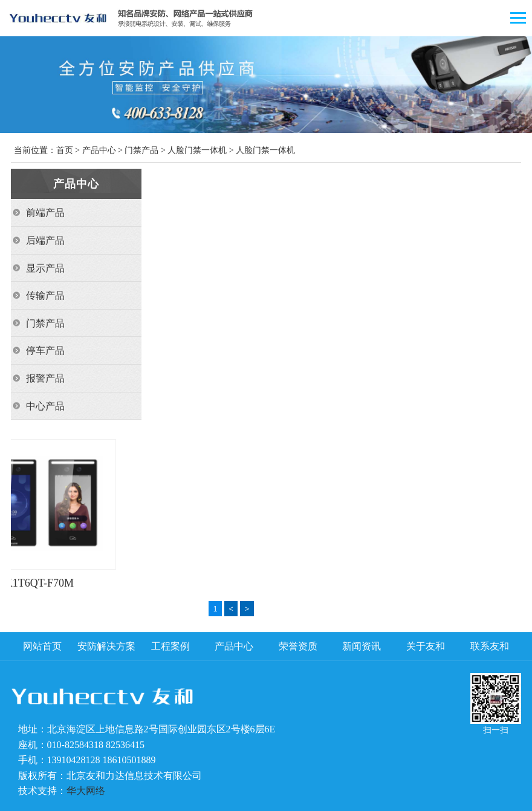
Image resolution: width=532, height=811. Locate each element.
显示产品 (45, 268)
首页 (65, 150)
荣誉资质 (298, 646)
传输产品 (45, 295)
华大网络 (86, 791)
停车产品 (45, 350)
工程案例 (170, 646)
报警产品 (45, 378)
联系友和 (490, 646)
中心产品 (45, 406)
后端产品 (45, 240)
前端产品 (45, 213)
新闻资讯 (362, 646)
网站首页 (42, 646)
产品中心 (99, 150)
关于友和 (426, 646)
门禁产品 (141, 150)
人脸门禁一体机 (197, 150)
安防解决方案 (106, 646)
